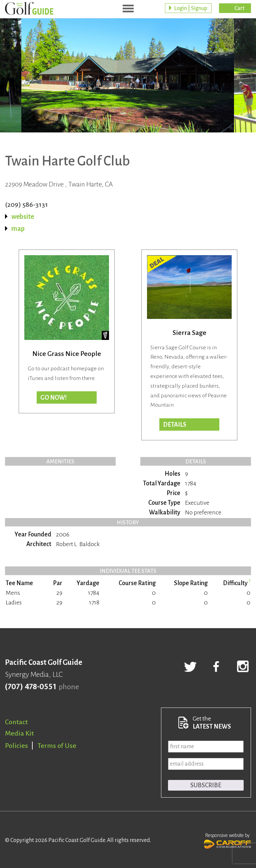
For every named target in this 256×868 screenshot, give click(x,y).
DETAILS (175, 425)
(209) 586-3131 (26, 204)
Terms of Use (57, 746)
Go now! (53, 398)
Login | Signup (191, 8)
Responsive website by (227, 840)
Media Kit (19, 733)
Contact (16, 722)
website (23, 216)
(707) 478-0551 (30, 687)
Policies (16, 746)
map (18, 229)
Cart (239, 8)
